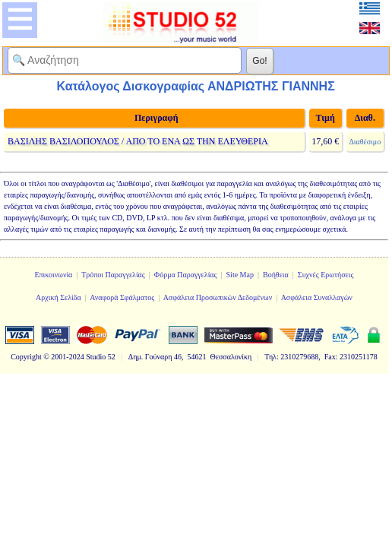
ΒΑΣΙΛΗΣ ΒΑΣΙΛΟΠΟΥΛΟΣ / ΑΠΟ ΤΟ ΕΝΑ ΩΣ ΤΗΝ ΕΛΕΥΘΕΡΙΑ (138, 141)
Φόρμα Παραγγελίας (186, 275)
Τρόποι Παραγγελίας (113, 275)
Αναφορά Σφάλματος (122, 297)
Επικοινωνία (53, 275)
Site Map (240, 275)
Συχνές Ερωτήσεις (326, 275)
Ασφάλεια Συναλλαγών (317, 297)
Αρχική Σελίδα (58, 297)
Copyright (26, 357)
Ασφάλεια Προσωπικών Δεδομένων (218, 297)
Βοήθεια (276, 275)
